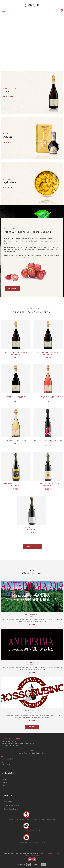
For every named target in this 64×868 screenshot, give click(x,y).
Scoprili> (54, 557)
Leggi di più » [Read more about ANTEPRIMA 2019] (32, 625)
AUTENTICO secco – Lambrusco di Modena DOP (16, 485)
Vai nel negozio (8, 97)
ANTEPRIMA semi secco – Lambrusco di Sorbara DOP (48, 441)
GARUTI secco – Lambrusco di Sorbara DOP (48, 485)
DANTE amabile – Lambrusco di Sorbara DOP (48, 353)
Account (4, 779)
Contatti (4, 786)
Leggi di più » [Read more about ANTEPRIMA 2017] (32, 673)
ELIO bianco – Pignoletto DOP (16, 440)
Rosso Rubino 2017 (32, 711)
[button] (32, 801)
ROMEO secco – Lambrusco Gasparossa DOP (16, 397)
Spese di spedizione (11, 809)
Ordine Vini (8, 801)
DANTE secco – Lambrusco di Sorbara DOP (16, 353)
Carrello (4, 782)
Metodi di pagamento (11, 805)
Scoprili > (54, 559)
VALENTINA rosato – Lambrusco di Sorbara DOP (48, 397)
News (3, 789)
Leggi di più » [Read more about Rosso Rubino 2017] (32, 721)
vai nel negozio (8, 142)
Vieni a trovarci (8, 188)
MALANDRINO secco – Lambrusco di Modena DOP (32, 529)
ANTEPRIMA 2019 (32, 615)
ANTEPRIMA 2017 (32, 663)
